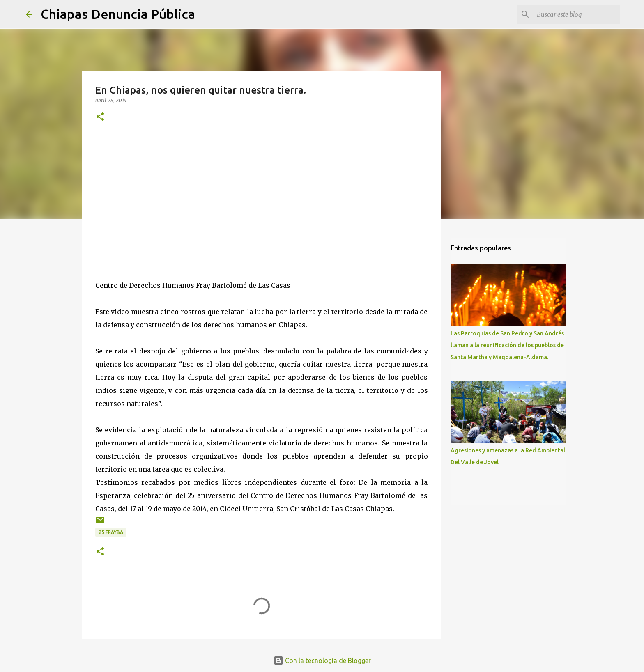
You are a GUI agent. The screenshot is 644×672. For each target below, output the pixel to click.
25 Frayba (111, 532)
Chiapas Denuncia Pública (118, 14)
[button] (100, 117)
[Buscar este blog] (577, 14)
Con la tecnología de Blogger (322, 661)
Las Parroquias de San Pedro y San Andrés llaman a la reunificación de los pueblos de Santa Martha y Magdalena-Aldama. (507, 345)
